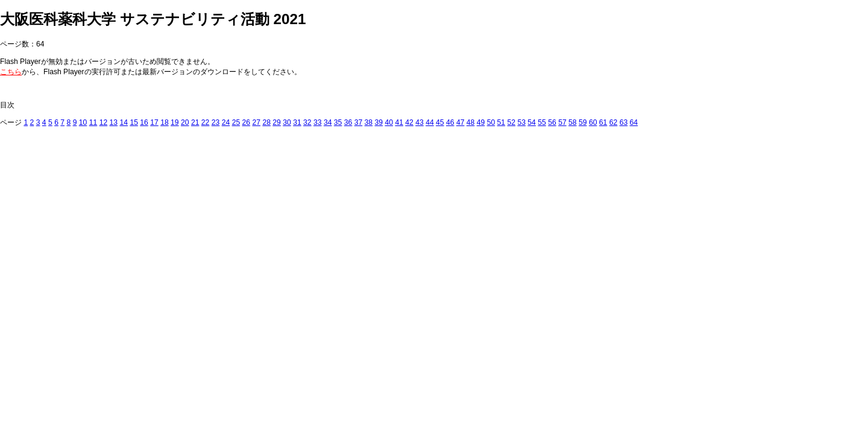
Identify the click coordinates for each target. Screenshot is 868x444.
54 (532, 122)
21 (195, 122)
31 (297, 122)
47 (461, 122)
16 (144, 122)
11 (93, 122)
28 (266, 122)
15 (134, 122)
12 (104, 122)
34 (328, 122)
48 (471, 122)
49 (481, 122)
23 (216, 122)
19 (175, 122)
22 (206, 122)
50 (491, 122)
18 (165, 122)
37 (359, 122)
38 (369, 122)
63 (624, 122)
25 (236, 122)
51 (502, 122)
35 (338, 122)
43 (420, 122)
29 (277, 122)
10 (83, 122)
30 (287, 122)
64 (634, 122)
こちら (11, 72)
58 (573, 122)
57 (562, 122)
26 (247, 122)
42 (409, 122)
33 (318, 122)
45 (440, 122)
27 (256, 122)
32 (307, 122)
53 (521, 122)
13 (114, 122)
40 (389, 122)
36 (348, 122)
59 (583, 122)
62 (614, 122)
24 (226, 122)
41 (399, 122)
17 (154, 122)
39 (379, 122)
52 (512, 122)
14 (124, 122)
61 (603, 122)
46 (450, 122)
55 (542, 122)
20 (185, 122)
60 (593, 122)
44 (430, 122)
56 (552, 122)
